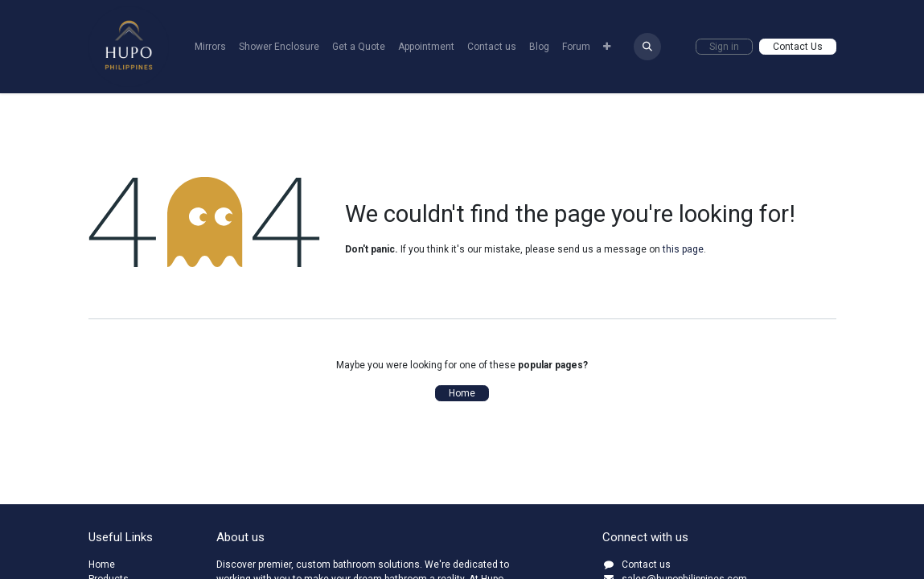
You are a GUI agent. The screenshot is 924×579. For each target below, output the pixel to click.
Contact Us (798, 47)
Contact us (646, 565)
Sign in (724, 47)
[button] (647, 47)
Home (462, 393)
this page (683, 249)
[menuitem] (210, 47)
